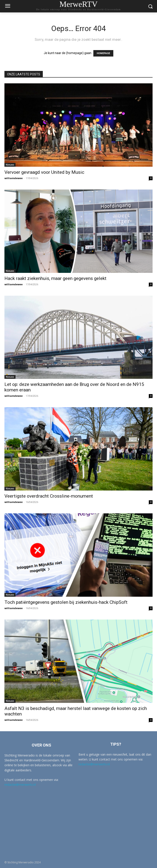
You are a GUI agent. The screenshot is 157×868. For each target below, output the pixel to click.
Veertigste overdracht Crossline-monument (49, 496)
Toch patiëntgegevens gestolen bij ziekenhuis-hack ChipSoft (66, 602)
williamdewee (14, 178)
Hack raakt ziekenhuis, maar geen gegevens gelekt (55, 278)
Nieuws (10, 165)
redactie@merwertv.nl (20, 785)
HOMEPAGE (103, 53)
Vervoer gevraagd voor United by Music (44, 172)
